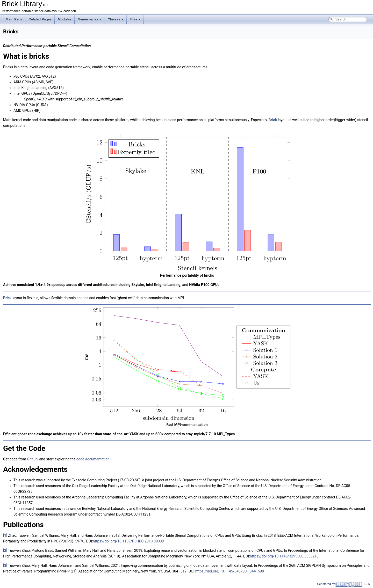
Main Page (14, 19)
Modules (65, 19)
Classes (115, 19)
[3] (5, 565)
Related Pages (40, 19)
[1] (5, 535)
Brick (273, 120)
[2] (5, 550)
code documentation (93, 459)
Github (32, 459)
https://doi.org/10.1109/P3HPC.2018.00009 (128, 541)
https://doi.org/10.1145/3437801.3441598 (230, 571)
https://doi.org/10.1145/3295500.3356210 (284, 556)
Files (135, 19)
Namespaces (90, 19)
